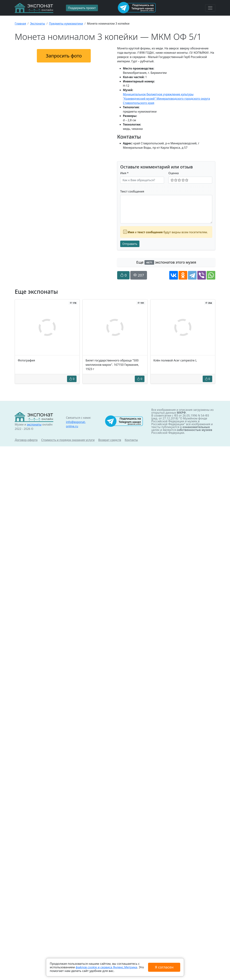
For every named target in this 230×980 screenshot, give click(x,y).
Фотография (26, 360)
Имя (124, 173)
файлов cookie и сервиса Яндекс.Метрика (106, 967)
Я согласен (164, 967)
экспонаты (34, 424)
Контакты (131, 440)
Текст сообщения (132, 191)
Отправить (130, 244)
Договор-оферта (26, 440)
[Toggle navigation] (210, 8)
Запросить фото (64, 56)
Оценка (174, 173)
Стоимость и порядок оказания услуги (68, 440)
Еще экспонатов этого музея (166, 262)
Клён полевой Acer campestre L (175, 360)
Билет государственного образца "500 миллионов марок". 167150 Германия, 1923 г (112, 365)
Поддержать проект (82, 8)
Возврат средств (110, 440)
